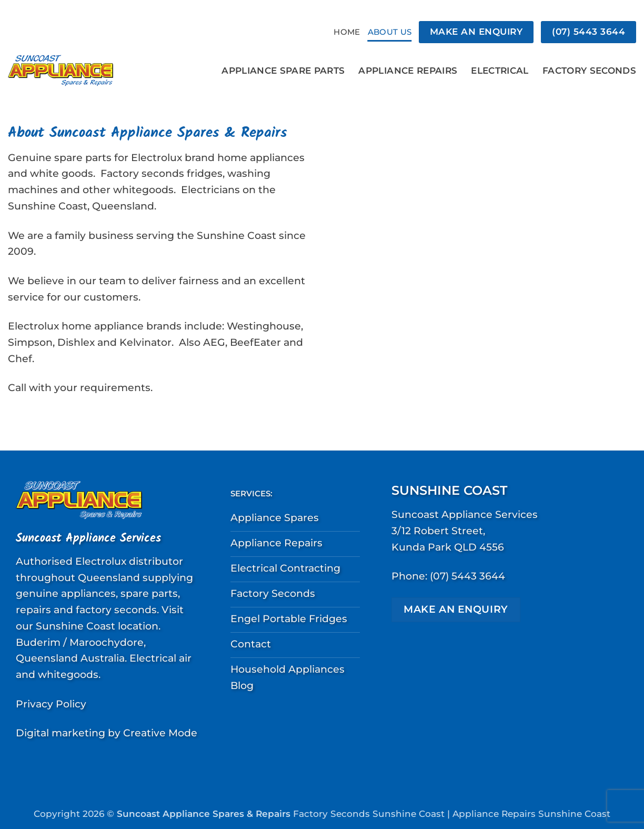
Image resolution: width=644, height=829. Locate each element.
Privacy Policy (51, 704)
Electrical (500, 70)
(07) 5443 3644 (467, 576)
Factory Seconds (589, 70)
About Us (390, 32)
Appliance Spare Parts (283, 70)
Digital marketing (61, 733)
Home (347, 32)
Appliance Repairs (408, 70)
